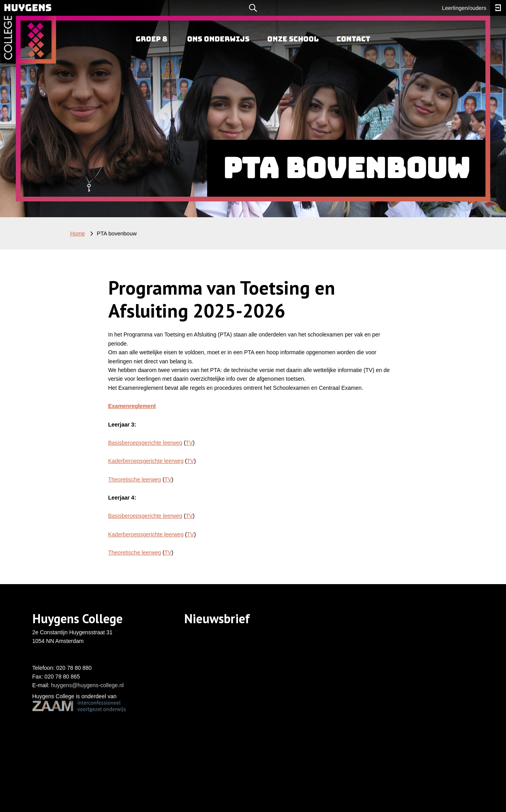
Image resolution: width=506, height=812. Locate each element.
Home (78, 233)
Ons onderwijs (218, 39)
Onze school (293, 39)
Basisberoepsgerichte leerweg (145, 443)
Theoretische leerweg (135, 479)
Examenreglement (132, 406)
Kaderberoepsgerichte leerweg (146, 461)
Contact (353, 39)
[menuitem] (151, 39)
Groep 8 (151, 39)
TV (189, 443)
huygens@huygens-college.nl (87, 685)
